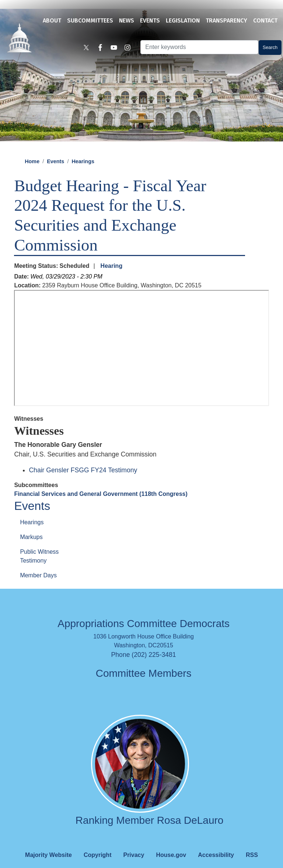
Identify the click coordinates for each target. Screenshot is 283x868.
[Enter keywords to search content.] (197, 48)
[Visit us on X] (91, 49)
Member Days (38, 563)
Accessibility (216, 843)
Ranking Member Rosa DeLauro (150, 808)
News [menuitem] (127, 20)
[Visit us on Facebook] (103, 49)
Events (55, 150)
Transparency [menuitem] (226, 20)
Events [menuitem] (150, 20)
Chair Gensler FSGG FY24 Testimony (83, 458)
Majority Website (48, 843)
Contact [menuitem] (265, 20)
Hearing (112, 254)
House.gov (171, 843)
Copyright (98, 843)
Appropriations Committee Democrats (144, 612)
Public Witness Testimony (39, 544)
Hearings (83, 150)
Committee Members (144, 661)
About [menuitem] (52, 20)
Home (32, 150)
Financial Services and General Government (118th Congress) (101, 482)
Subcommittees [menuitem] (90, 20)
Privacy (134, 843)
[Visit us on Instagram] (128, 49)
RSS (252, 843)
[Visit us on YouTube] (116, 49)
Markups (31, 525)
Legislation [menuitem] (183, 20)
